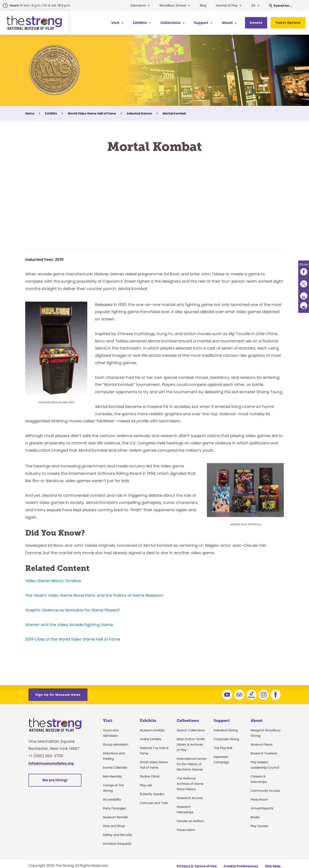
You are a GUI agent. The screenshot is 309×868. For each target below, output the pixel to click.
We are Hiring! (55, 780)
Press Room (259, 799)
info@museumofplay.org (51, 763)
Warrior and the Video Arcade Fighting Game (69, 625)
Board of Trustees (264, 753)
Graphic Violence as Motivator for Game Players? (73, 610)
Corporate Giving (226, 739)
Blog (203, 5)
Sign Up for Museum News (58, 695)
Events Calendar (115, 768)
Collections (170, 23)
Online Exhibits (150, 739)
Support (201, 23)
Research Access (190, 798)
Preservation (186, 830)
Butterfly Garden (152, 794)
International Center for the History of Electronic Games (192, 764)
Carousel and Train (154, 803)
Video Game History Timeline (53, 581)
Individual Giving (226, 730)
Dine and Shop (114, 826)
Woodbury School (173, 5)
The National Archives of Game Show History (190, 784)
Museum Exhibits (152, 730)
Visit (115, 23)
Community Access (265, 791)
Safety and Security (118, 835)
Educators (138, 5)
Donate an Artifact (190, 821)
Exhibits (140, 23)
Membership (112, 776)
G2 (253, 5)
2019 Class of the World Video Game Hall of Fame (73, 639)
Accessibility (112, 799)
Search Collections (191, 730)
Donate (256, 23)
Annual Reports (262, 808)
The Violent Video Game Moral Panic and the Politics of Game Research (94, 595)
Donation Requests (117, 844)
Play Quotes (259, 826)
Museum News (261, 744)
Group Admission (116, 744)
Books (255, 817)
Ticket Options (288, 23)
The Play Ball (223, 748)
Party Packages (114, 808)
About (227, 23)
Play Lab (146, 785)
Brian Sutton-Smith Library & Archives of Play (191, 744)
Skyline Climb (150, 776)
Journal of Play (227, 5)
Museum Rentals (115, 817)
